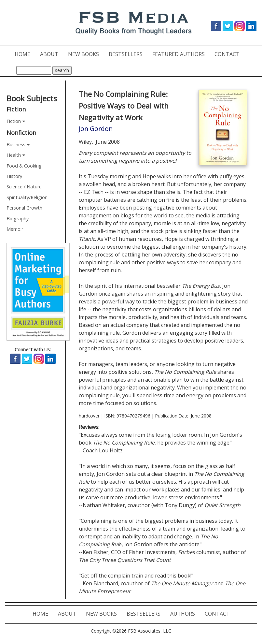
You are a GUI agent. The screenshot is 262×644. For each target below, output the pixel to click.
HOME (25, 54)
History (14, 176)
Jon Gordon (96, 129)
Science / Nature (24, 187)
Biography (18, 219)
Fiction (14, 121)
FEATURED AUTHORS (181, 54)
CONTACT (229, 54)
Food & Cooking (24, 166)
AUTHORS (185, 614)
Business (16, 145)
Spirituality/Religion (27, 197)
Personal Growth (24, 208)
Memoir (15, 229)
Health (14, 155)
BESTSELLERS (128, 54)
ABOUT (52, 54)
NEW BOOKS (86, 54)
